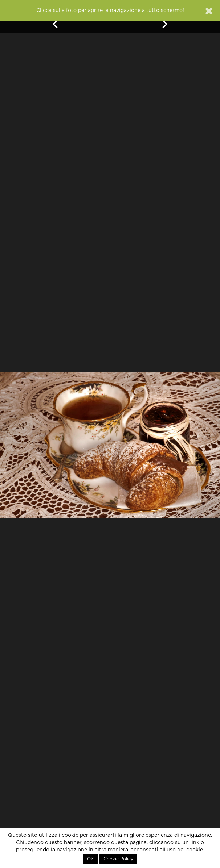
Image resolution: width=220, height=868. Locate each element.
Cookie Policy (118, 859)
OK (91, 859)
